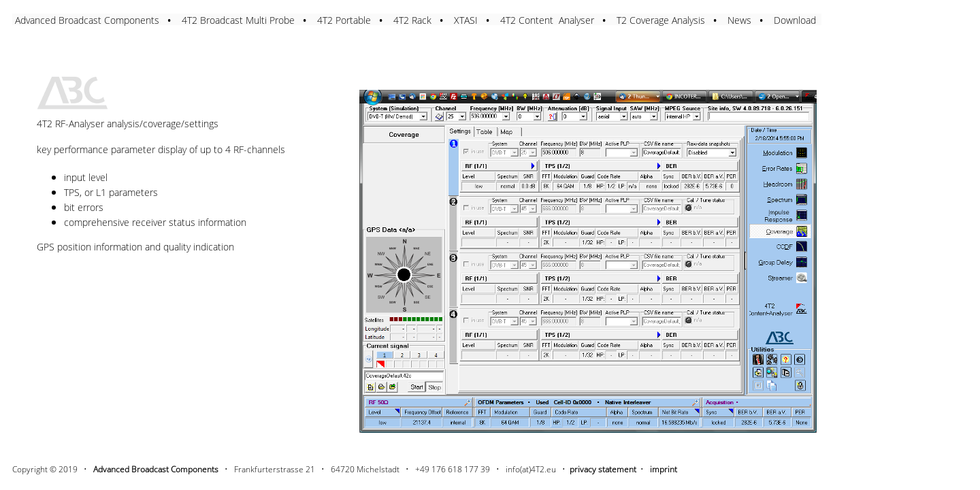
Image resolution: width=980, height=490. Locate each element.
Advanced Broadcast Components (87, 20)
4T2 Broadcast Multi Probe (238, 20)
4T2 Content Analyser (547, 20)
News (739, 20)
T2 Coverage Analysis (661, 20)
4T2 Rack (412, 20)
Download (795, 20)
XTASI (466, 20)
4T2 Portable (344, 20)
